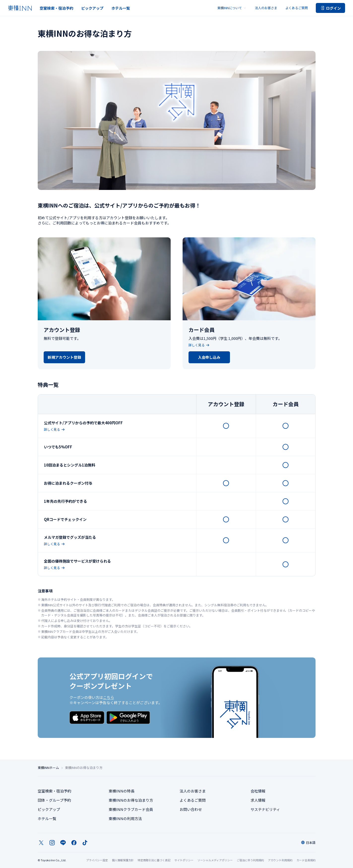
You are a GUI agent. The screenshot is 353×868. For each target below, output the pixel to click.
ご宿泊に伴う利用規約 (250, 860)
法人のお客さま (266, 8)
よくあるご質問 (297, 8)
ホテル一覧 (121, 8)
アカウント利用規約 (280, 860)
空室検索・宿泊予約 (56, 8)
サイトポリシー (184, 860)
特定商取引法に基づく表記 (154, 860)
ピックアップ (92, 8)
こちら (109, 697)
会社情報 (258, 791)
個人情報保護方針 (123, 860)
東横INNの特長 (122, 791)
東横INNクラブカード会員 (131, 809)
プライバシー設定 (97, 860)
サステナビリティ (265, 809)
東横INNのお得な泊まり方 (131, 800)
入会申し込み (209, 357)
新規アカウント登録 (64, 357)
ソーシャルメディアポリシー (215, 860)
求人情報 (258, 800)
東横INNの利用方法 (125, 818)
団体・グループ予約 (54, 800)
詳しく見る (199, 345)
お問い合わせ (191, 809)
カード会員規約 (306, 860)
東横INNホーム (48, 768)
